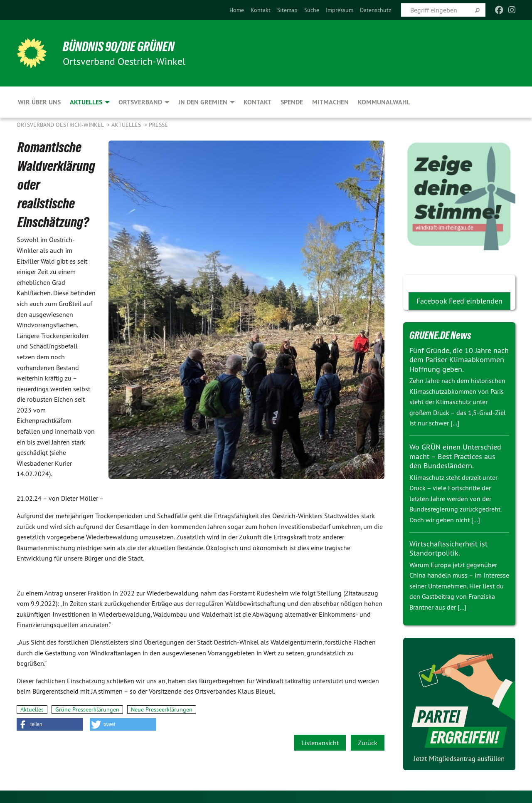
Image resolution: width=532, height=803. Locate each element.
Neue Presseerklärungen (162, 709)
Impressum (340, 10)
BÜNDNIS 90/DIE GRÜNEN (119, 47)
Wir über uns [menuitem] (39, 102)
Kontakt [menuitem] (257, 102)
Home (237, 10)
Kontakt (261, 10)
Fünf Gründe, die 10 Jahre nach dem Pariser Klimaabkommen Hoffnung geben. (459, 360)
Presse (158, 125)
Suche (312, 10)
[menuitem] (237, 10)
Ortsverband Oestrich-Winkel (61, 125)
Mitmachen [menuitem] (330, 102)
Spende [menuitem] (292, 102)
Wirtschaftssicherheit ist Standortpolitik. (448, 549)
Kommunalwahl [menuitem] (384, 102)
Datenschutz (376, 10)
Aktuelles (127, 125)
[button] (50, 724)
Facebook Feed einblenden (459, 301)
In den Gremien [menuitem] (203, 102)
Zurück (368, 743)
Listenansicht (320, 743)
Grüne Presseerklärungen (87, 709)
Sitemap (287, 10)
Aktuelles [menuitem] (86, 102)
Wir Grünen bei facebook (448, 282)
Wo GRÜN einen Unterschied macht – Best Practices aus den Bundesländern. (455, 456)
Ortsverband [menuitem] (140, 102)
